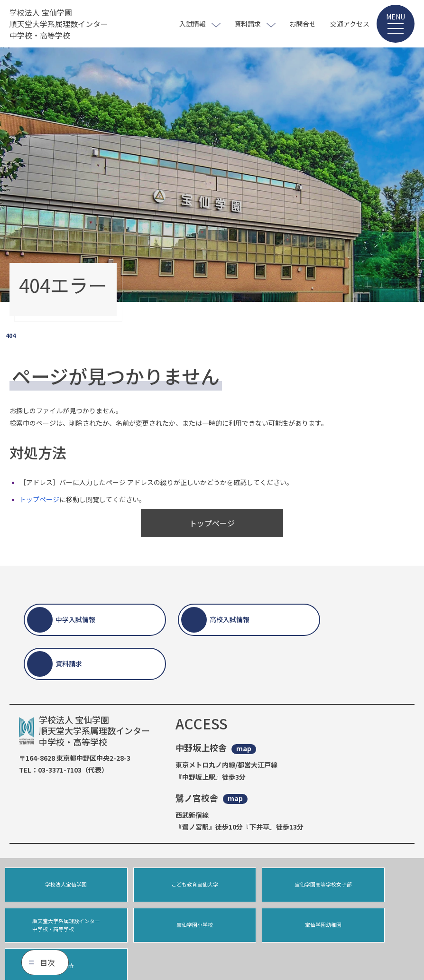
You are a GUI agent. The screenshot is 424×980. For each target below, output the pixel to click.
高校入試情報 (230, 619)
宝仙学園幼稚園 (160, 930)
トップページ (39, 499)
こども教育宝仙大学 (160, 886)
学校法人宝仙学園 (55, 886)
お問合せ (303, 24)
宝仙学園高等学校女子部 (264, 886)
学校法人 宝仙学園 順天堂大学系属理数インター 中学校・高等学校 (59, 24)
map (244, 749)
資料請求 (248, 24)
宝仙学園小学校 (54, 930)
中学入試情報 (75, 619)
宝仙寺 (264, 930)
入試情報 (193, 24)
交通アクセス (350, 24)
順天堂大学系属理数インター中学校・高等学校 (370, 886)
